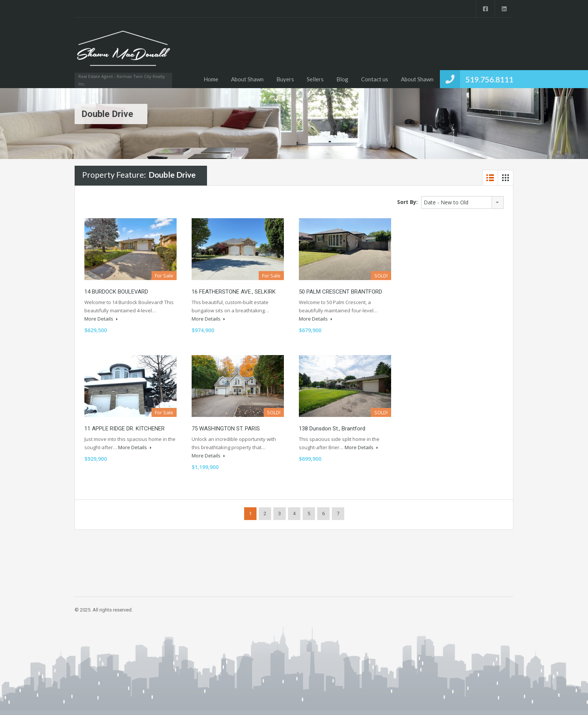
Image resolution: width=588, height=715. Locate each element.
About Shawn (247, 79)
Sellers (315, 79)
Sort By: (407, 202)
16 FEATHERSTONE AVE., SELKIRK (234, 292)
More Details (101, 319)
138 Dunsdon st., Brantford (332, 429)
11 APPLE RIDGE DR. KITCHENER (124, 429)
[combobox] (462, 202)
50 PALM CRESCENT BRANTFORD (340, 292)
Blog (342, 79)
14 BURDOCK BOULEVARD (116, 292)
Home (211, 79)
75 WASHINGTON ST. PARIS (226, 429)
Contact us (375, 79)
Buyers (285, 79)
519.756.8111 (489, 79)
